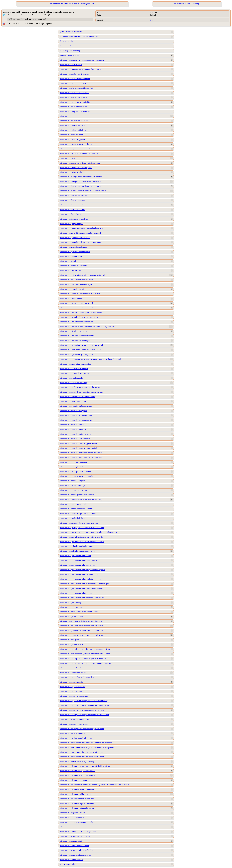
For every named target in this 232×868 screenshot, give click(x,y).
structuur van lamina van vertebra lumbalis (77, 308)
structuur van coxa (68, 158)
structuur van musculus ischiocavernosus (76, 415)
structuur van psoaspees (70, 640)
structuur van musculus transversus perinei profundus (81, 453)
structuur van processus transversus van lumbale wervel (82, 630)
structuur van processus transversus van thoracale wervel (82, 635)
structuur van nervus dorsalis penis (74, 485)
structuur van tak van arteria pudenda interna (78, 771)
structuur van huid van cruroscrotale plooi (77, 280)
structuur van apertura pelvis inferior (75, 74)
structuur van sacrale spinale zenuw (74, 724)
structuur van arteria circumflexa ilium (75, 79)
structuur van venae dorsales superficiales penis (79, 850)
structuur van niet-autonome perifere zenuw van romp (81, 499)
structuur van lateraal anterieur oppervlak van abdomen (82, 313)
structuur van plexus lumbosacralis (74, 616)
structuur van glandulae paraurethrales (75, 252)
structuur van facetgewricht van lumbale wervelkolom (81, 177)
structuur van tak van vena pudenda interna (77, 803)
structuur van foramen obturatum (73, 200)
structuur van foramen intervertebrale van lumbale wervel (83, 186)
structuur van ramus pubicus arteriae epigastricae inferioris (83, 658)
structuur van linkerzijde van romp (74, 383)
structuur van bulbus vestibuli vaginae (75, 130)
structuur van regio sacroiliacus (72, 687)
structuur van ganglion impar (72, 224)
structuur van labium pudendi (72, 298)
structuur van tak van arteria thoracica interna (78, 775)
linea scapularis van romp (70, 51)
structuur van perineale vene (71, 607)
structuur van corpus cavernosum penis (75, 149)
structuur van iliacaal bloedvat (72, 289)
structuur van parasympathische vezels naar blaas (79, 523)
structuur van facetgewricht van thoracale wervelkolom (82, 181)
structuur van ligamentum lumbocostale (76, 364)
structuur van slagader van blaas (73, 733)
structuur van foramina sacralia (72, 205)
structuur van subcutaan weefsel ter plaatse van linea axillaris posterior (88, 747)
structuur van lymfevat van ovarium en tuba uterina (80, 387)
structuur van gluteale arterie (72, 256)
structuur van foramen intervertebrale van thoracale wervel (83, 191)
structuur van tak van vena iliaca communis (77, 789)
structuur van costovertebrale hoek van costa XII (79, 154)
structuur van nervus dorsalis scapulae (75, 490)
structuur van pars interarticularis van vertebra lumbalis (82, 537)
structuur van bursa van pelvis (72, 135)
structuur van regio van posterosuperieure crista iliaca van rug (84, 701)
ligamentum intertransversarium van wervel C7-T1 (80, 36)
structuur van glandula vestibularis (74, 247)
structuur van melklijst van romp (73, 401)
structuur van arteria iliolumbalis (73, 83)
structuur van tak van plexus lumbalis (75, 780)
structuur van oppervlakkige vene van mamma (78, 514)
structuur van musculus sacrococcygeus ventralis (79, 448)
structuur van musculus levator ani (74, 425)
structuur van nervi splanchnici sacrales (76, 471)
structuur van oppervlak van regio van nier (77, 509)
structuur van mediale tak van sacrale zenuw (78, 397)
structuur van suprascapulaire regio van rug (77, 761)
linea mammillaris (67, 41)
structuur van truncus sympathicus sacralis (77, 822)
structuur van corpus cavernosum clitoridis (77, 144)
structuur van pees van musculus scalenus (77, 593)
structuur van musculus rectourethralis (75, 439)
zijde (151, 20)
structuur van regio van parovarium (74, 696)
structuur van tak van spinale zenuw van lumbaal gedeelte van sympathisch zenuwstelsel (95, 785)
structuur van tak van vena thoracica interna (77, 808)
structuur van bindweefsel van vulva (74, 121)
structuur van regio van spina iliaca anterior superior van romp (85, 705)
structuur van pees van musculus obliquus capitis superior (83, 570)
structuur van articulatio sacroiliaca (74, 107)
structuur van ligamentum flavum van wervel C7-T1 (81, 350)
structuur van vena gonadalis (72, 841)
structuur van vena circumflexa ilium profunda (78, 832)
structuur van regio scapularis (72, 691)
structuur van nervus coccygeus (73, 481)
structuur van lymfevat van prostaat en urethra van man (82, 392)
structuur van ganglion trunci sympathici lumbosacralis (82, 228)
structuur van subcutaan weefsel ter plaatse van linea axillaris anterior (87, 743)
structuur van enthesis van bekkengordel (76, 168)
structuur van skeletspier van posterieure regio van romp (82, 729)
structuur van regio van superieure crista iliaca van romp (82, 710)
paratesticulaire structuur (70, 55)
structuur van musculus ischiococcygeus (76, 420)
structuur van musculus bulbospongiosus (76, 406)
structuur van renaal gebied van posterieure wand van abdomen (85, 715)
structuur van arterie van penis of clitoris (76, 102)
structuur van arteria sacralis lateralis (75, 93)
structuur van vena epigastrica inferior (75, 836)
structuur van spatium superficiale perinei (76, 738)
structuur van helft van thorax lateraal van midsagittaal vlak (83, 275)
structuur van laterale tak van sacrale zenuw (77, 336)
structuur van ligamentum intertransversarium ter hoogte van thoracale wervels (91, 359)
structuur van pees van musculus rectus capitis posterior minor (85, 588)
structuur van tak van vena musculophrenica (77, 799)
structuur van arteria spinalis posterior (75, 97)
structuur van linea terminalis (72, 378)
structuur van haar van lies (71, 270)
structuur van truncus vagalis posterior (75, 827)
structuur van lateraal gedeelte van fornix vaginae (80, 317)
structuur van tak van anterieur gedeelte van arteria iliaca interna (85, 766)
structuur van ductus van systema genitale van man (80, 163)
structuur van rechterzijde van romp (74, 673)
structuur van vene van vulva (72, 860)
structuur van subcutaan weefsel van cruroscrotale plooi (82, 752)
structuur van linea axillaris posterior (75, 373)
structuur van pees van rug (71, 602)
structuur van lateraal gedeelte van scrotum (77, 322)
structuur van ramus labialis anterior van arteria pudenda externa (85, 649)
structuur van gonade (69, 261)
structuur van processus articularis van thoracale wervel (82, 626)
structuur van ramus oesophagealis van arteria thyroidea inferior (85, 654)
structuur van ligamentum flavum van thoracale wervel (82, 345)
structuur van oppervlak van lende (74, 504)
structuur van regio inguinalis (72, 682)
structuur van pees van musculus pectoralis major (80, 574)
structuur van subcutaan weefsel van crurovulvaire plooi (82, 757)
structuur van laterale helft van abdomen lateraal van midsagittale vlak (88, 326)
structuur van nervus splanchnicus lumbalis (77, 495)
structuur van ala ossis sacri (71, 65)
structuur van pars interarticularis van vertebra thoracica (82, 542)
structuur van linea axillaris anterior (74, 369)
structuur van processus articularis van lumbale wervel (81, 621)
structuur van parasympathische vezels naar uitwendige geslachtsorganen (89, 532)
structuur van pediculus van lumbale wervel (77, 546)
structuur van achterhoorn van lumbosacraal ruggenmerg (82, 60)
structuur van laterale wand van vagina (75, 340)
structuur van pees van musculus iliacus (76, 556)
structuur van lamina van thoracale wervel (77, 303)
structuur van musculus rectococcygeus (76, 434)
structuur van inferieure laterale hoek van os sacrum (80, 294)
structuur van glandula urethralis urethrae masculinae (81, 242)
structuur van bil (67, 116)
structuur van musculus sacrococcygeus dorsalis (79, 443)
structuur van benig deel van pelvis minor (76, 111)
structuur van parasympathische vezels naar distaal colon (82, 528)
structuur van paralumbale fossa (73, 518)
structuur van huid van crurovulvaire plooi (77, 284)
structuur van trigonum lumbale (73, 813)
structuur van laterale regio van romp (75, 331)
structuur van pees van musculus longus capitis (79, 560)
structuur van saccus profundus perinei (75, 719)
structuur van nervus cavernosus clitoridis (77, 476)
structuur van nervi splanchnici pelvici (75, 467)
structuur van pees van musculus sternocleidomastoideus (82, 598)
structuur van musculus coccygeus (74, 411)
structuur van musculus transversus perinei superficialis (82, 457)
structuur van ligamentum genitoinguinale (77, 354)
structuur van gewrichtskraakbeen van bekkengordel (81, 233)
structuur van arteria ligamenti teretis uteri (77, 88)
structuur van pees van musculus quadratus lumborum (81, 579)
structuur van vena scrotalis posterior (75, 846)
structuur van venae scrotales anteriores (76, 855)
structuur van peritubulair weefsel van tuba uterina (80, 612)
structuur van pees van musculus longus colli (78, 565)
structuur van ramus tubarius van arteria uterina (79, 668)
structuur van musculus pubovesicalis (75, 429)
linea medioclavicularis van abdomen (75, 46)
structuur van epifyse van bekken (73, 172)
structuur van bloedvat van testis (73, 125)
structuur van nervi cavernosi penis (74, 462)
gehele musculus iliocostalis (71, 32)
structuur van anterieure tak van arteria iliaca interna (81, 69)
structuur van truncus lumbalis (72, 817)
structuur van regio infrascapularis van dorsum (78, 677)
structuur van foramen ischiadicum (74, 195)
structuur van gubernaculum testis (73, 266)
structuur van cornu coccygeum (73, 139)
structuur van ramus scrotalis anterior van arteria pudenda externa (86, 663)
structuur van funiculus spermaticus (74, 219)
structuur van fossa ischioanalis (72, 210)
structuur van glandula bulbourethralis (75, 238)
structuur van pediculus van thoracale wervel (78, 551)
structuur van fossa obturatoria (72, 214)
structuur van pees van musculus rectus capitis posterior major (85, 584)
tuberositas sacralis (68, 864)
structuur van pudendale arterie (72, 644)
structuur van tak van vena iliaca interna (76, 794)
